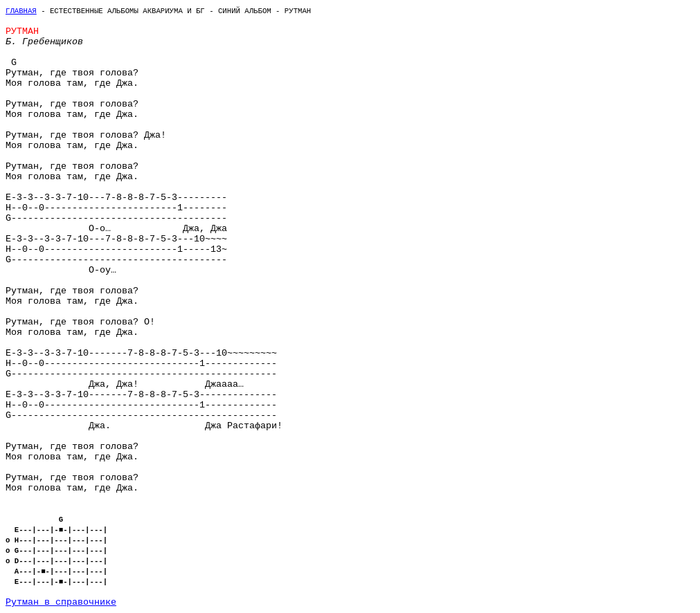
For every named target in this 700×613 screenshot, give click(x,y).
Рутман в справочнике (61, 602)
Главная (21, 11)
